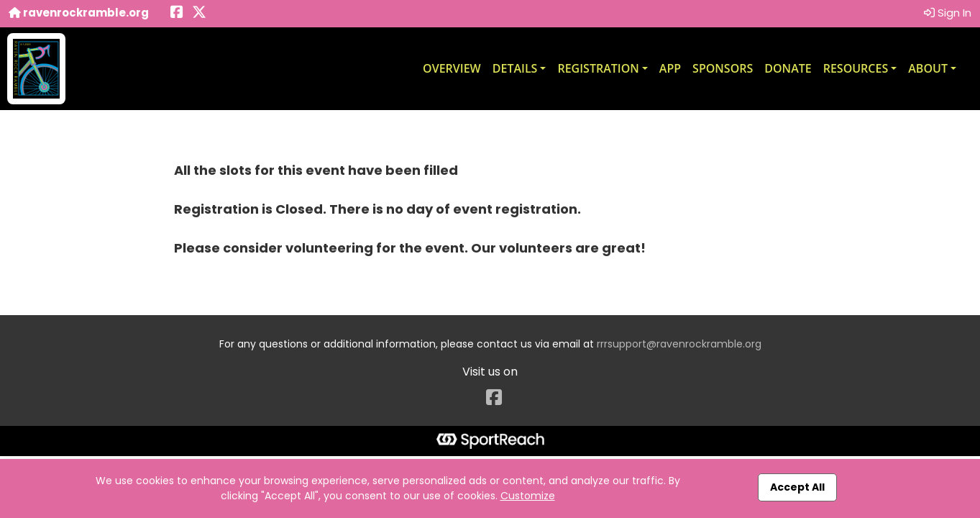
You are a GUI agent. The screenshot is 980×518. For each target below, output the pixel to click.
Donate (788, 68)
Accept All (797, 487)
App (670, 68)
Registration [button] (598, 68)
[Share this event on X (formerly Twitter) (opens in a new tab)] (199, 13)
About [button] (928, 68)
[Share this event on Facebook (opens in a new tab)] (177, 13)
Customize (528, 496)
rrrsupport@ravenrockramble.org (679, 344)
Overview (452, 68)
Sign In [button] (948, 13)
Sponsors (723, 68)
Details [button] (515, 68)
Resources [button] (856, 68)
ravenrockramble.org (79, 13)
